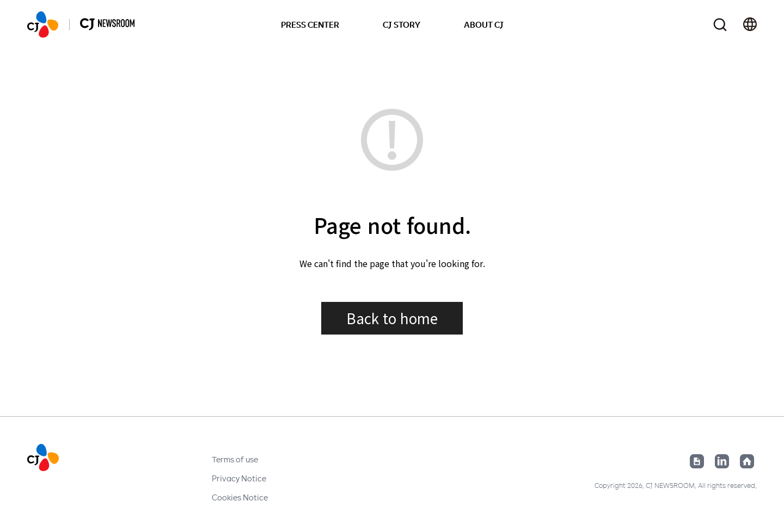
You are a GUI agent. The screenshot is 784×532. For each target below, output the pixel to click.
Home (747, 461)
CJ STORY (402, 24)
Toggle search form (720, 25)
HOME (43, 24)
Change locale (750, 24)
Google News (697, 461)
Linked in (722, 461)
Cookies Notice (240, 497)
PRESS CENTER (310, 24)
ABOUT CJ (484, 24)
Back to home (392, 318)
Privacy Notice (239, 478)
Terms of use (235, 459)
